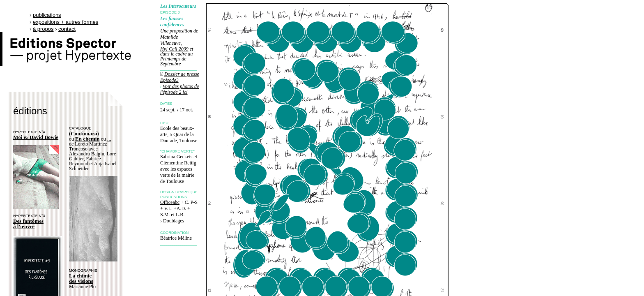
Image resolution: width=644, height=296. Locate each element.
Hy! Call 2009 (174, 49)
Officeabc (170, 202)
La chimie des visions (81, 278)
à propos (43, 29)
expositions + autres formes (66, 22)
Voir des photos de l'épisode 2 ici (179, 89)
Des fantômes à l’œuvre (28, 224)
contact (67, 29)
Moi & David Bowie (36, 137)
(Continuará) (84, 133)
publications (47, 15)
